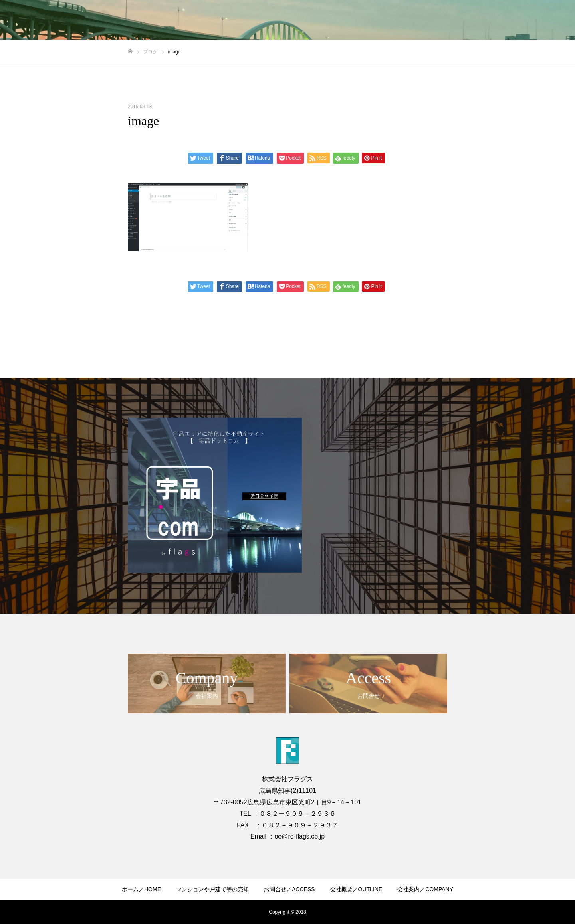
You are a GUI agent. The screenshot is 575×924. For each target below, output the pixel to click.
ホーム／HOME (141, 889)
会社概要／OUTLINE (356, 889)
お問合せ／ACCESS (289, 889)
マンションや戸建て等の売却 (212, 889)
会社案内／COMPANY (425, 889)
